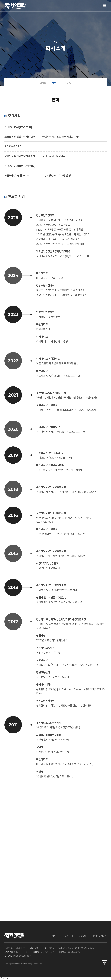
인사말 (43, 83)
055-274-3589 (47, 952)
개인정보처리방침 (99, 936)
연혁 (54, 83)
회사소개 (56, 936)
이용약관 (82, 936)
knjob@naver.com (22, 956)
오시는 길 (67, 83)
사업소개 (69, 936)
